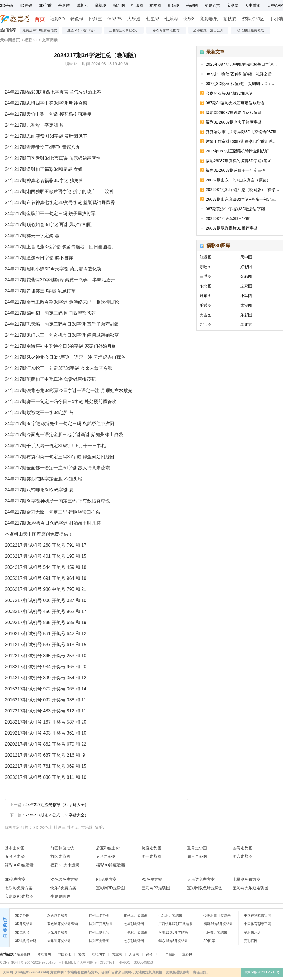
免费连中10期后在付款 (39, 30)
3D (36, 828)
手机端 (276, 19)
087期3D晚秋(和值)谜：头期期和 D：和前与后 (243, 84)
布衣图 (155, 5)
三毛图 (205, 276)
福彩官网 (24, 954)
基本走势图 (15, 848)
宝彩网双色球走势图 (205, 888)
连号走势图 (243, 848)
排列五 (73, 827)
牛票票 (170, 954)
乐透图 (205, 305)
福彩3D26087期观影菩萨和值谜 (234, 113)
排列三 (95, 19)
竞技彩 (230, 19)
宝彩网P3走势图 (156, 888)
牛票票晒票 (60, 896)
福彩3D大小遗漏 (65, 865)
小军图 (246, 296)
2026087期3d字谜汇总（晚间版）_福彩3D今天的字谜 (243, 190)
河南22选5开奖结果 (173, 932)
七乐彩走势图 (134, 941)
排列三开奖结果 (101, 924)
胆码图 (174, 5)
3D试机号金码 (26, 941)
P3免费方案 (106, 879)
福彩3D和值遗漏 (19, 865)
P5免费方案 (152, 879)
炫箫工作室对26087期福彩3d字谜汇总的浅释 (243, 141)
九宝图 (205, 324)
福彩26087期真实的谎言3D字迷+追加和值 (243, 161)
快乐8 (189, 19)
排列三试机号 (99, 932)
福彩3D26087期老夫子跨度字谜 (234, 122)
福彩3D (57, 19)
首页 (40, 19)
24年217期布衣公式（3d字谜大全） (57, 815)
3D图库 (209, 941)
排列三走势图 (99, 915)
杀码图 (192, 5)
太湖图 (246, 305)
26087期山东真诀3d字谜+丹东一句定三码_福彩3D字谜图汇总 (243, 199)
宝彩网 (233, 5)
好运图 (205, 257)
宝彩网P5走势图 (19, 896)
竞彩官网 (251, 941)
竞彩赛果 (209, 19)
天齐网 (134, 954)
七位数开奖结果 (215, 932)
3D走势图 (22, 915)
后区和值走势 (108, 848)
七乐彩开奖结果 (170, 915)
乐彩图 (246, 315)
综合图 (119, 5)
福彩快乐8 (252, 932)
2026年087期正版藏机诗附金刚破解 (237, 151)
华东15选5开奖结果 (173, 941)
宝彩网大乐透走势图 (250, 888)
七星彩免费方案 (246, 879)
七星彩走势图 (134, 924)
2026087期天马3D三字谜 (228, 219)
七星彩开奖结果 (136, 932)
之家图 (246, 286)
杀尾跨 (64, 5)
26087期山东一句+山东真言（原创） (238, 180)
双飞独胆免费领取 (250, 30)
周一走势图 (151, 856)
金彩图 (246, 276)
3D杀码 (7, 5)
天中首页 (253, 5)
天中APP (275, 5)
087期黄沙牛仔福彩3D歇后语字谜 (235, 209)
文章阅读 (50, 40)
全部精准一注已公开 (208, 30)
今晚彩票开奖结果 (217, 915)
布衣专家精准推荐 (166, 30)
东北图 (205, 286)
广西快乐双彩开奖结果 (175, 924)
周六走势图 (243, 856)
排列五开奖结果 (136, 915)
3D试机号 (22, 932)
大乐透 (134, 19)
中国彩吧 (65, 954)
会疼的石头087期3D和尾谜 (229, 93)
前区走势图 (60, 856)
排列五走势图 (99, 941)
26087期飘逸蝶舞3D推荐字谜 (232, 228)
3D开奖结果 (24, 924)
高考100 (152, 954)
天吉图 (205, 315)
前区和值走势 (62, 848)
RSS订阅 (105, 962)
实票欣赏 (212, 5)
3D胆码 (26, 5)
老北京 (246, 324)
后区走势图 (106, 856)
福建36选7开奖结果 (218, 924)
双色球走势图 (57, 915)
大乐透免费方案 (201, 879)
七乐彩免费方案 (19, 888)
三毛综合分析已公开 (124, 30)
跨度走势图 (151, 848)
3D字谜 (45, 5)
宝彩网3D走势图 (110, 888)
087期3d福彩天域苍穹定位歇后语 (235, 103)
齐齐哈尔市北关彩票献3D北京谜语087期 (241, 132)
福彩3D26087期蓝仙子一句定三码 (236, 170)
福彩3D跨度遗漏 (110, 865)
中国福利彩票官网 (258, 915)
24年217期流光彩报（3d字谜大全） (57, 805)
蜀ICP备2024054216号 (262, 972)
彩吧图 (205, 267)
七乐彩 (171, 19)
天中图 (246, 257)
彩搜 (82, 954)
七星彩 (153, 19)
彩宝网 (117, 954)
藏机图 (101, 5)
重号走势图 (197, 848)
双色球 (77, 19)
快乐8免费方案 (63, 888)
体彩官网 (44, 954)
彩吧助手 (98, 954)
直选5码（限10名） (82, 30)
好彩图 (246, 267)
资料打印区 (253, 19)
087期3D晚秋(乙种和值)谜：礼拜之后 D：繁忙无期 (243, 74)
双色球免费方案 (64, 879)
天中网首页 (10, 40)
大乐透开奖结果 (59, 941)
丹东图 (205, 296)
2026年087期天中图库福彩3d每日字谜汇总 (243, 64)
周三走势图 (197, 856)
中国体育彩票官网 (258, 924)
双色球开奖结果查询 (63, 924)
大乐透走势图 (57, 932)
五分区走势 (15, 856)
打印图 (137, 5)
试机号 (82, 5)
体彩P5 (115, 19)
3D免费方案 (15, 879)
